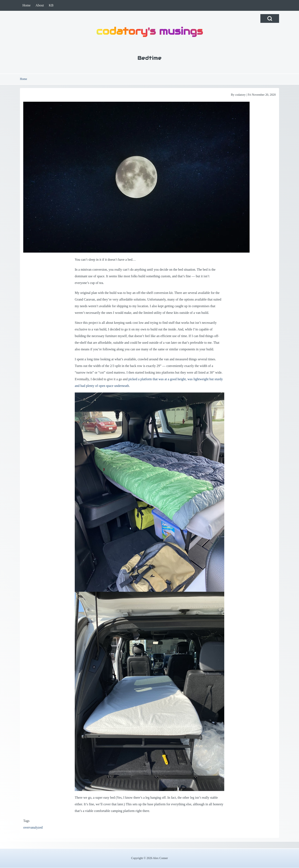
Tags (26, 821)
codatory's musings (149, 31)
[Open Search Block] (270, 18)
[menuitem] (26, 5)
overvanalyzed (33, 827)
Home (23, 79)
